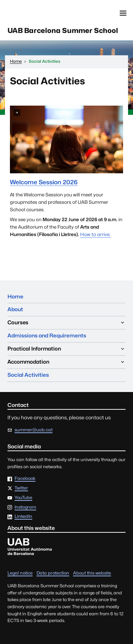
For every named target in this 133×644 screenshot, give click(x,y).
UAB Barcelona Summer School (63, 30)
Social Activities (28, 375)
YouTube (23, 498)
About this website (92, 573)
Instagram (25, 507)
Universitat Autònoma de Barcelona (37, 13)
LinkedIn (23, 517)
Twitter (21, 488)
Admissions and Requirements (47, 335)
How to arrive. (95, 234)
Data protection (53, 573)
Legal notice (20, 573)
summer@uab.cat (34, 430)
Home (15, 296)
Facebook (25, 479)
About (15, 309)
